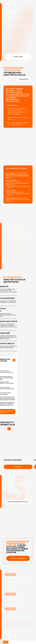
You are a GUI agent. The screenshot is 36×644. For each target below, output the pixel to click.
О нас (6, 614)
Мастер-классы (9, 612)
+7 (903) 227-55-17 (16, 579)
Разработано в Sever (9, 636)
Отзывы (7, 619)
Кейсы (6, 617)
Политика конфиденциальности (12, 634)
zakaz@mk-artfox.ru (17, 582)
